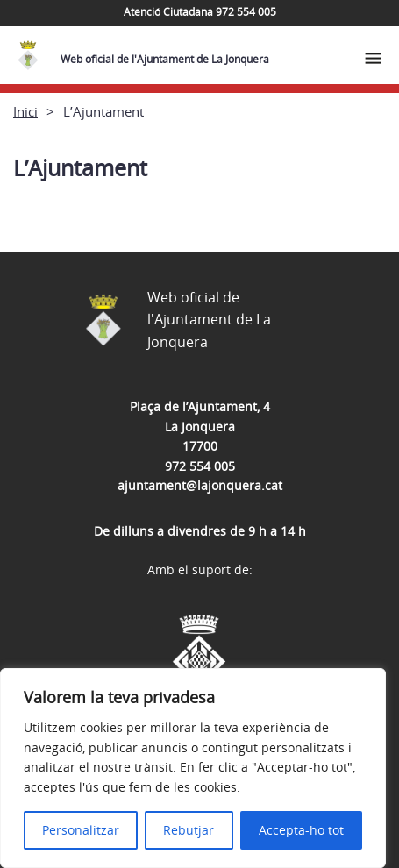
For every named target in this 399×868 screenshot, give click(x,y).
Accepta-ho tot (301, 830)
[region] (193, 768)
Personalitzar (81, 830)
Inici (25, 111)
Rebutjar (189, 830)
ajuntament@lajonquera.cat (200, 485)
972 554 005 (200, 466)
